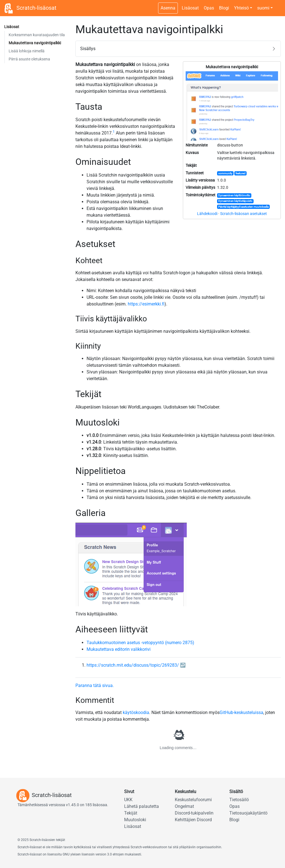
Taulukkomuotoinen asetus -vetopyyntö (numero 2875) (140, 643)
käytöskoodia (136, 712)
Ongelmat (184, 806)
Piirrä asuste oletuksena (29, 59)
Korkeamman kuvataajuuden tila (37, 35)
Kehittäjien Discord (193, 820)
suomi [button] (263, 8)
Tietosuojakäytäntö (248, 813)
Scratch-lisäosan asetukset (244, 214)
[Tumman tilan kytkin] (278, 5)
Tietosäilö (239, 800)
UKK (128, 800)
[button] (178, 49)
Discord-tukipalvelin (194, 813)
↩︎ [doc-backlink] (183, 665)
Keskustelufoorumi (193, 800)
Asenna (168, 8)
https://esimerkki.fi (146, 304)
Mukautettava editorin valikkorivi (119, 649)
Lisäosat (190, 8)
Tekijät (131, 813)
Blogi (224, 8)
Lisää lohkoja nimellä (27, 51)
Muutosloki (135, 820)
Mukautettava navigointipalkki (35, 43)
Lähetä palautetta (142, 806)
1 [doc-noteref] (114, 132)
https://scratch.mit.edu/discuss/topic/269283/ (133, 665)
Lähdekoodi (207, 214)
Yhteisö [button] (241, 8)
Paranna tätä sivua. (95, 685)
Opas (209, 8)
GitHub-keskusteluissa (241, 712)
